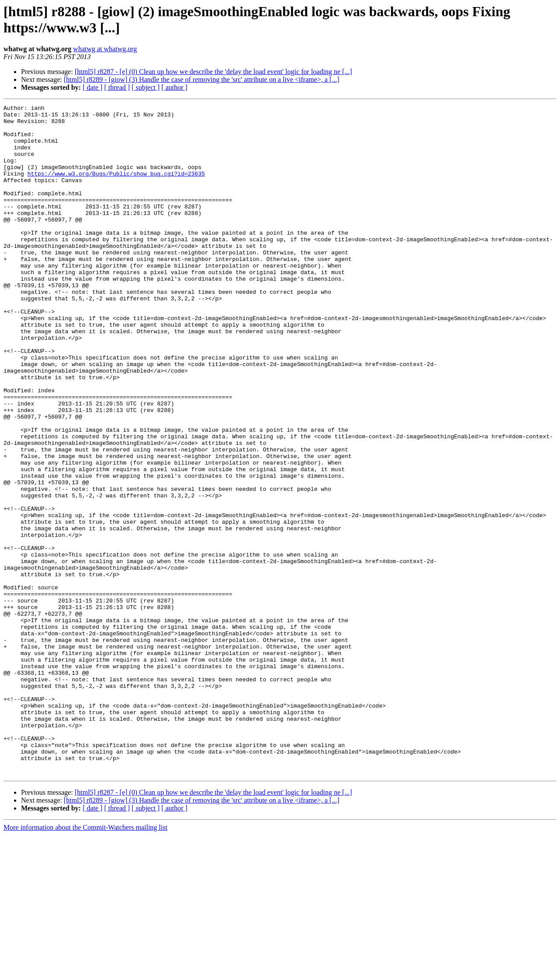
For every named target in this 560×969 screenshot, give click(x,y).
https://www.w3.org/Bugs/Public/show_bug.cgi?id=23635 (116, 188)
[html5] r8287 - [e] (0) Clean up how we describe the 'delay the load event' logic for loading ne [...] (213, 72)
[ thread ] (117, 87)
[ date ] (93, 87)
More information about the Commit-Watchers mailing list (86, 961)
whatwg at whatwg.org (105, 49)
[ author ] (175, 87)
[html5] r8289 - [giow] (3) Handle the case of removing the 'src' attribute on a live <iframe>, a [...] (202, 79)
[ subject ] (146, 87)
